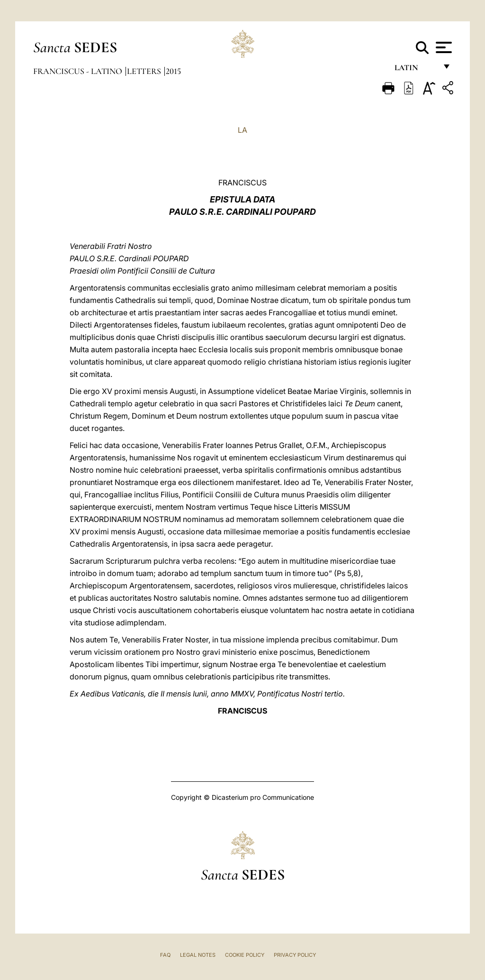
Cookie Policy (245, 955)
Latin (416, 70)
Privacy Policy (295, 955)
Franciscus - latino (79, 71)
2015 (173, 71)
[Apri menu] (443, 47)
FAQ (165, 955)
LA (242, 130)
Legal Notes (198, 955)
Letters (145, 71)
